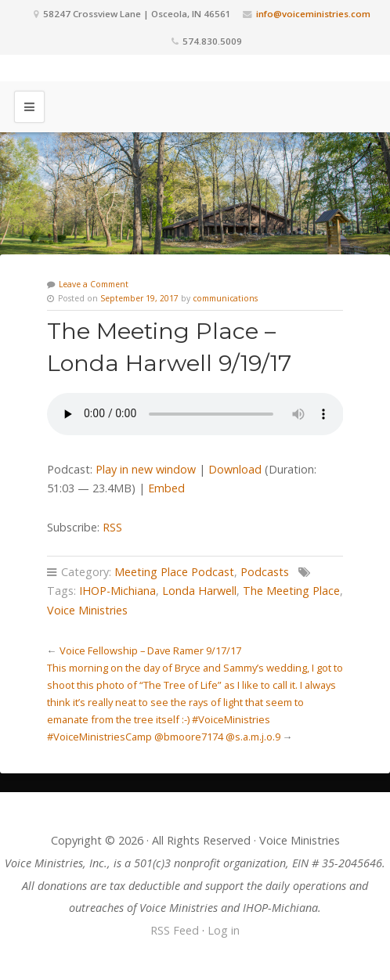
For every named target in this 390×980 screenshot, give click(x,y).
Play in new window (146, 469)
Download (235, 469)
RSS (112, 527)
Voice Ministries (87, 610)
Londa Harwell (199, 591)
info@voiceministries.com (313, 14)
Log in (224, 930)
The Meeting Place (291, 591)
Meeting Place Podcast (174, 572)
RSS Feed (175, 930)
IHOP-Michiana (117, 591)
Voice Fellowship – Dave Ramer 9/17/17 (150, 650)
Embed (166, 488)
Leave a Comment (94, 284)
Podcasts (265, 572)
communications (225, 298)
